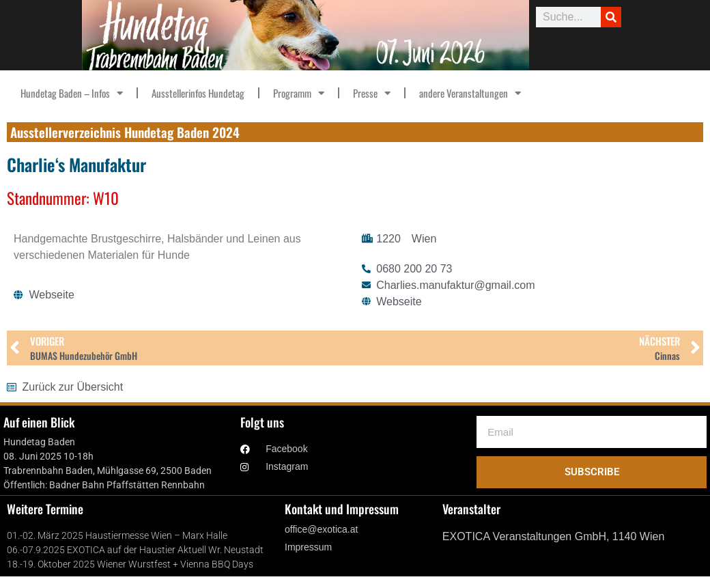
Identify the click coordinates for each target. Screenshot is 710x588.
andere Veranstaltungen (470, 93)
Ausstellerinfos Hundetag (198, 93)
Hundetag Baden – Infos (72, 93)
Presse (372, 93)
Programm (299, 93)
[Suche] (611, 17)
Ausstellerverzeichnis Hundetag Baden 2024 (125, 132)
